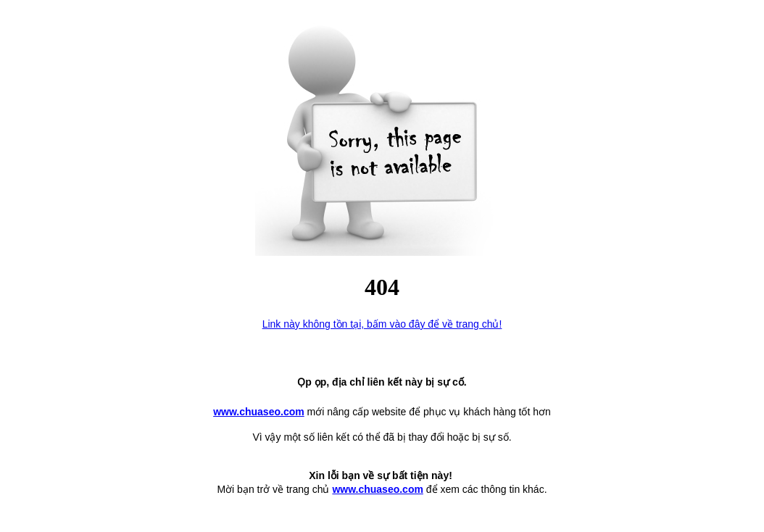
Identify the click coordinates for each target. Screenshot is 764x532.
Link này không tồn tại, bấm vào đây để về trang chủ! (382, 324)
